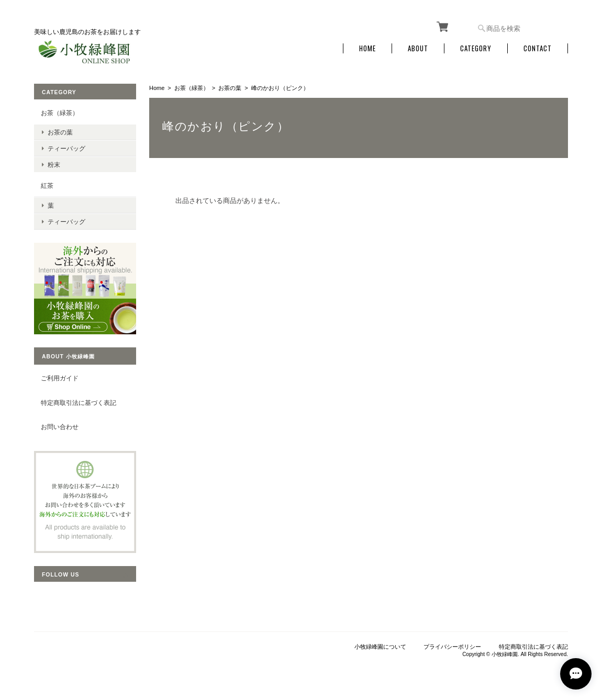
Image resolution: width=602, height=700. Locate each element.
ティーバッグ (66, 148)
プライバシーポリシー (452, 647)
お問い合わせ (60, 427)
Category (476, 48)
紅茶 (47, 185)
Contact (538, 48)
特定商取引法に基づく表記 (79, 403)
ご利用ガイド (60, 378)
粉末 (54, 165)
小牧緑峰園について (380, 647)
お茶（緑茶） (192, 88)
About (418, 48)
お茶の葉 (230, 88)
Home (367, 48)
